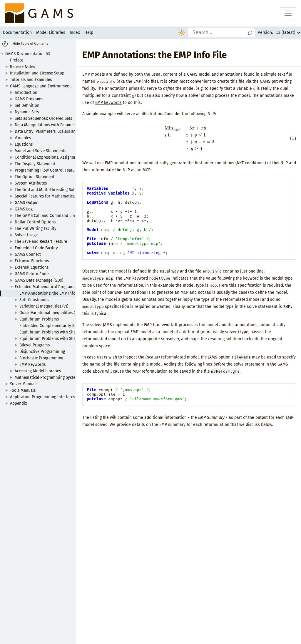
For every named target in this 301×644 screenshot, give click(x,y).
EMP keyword (136, 278)
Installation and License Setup (37, 73)
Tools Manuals (23, 390)
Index (75, 33)
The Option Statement (35, 177)
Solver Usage (26, 235)
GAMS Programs (29, 99)
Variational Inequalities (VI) (44, 306)
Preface (17, 60)
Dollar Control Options (35, 222)
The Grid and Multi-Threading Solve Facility (53, 190)
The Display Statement (35, 164)
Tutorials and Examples (31, 80)
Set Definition (27, 106)
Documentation (17, 33)
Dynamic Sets (27, 112)
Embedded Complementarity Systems (53, 326)
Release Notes (22, 67)
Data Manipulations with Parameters (47, 125)
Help (89, 33)
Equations (24, 144)
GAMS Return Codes (32, 274)
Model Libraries (51, 33)
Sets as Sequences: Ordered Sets (43, 118)
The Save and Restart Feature (41, 241)
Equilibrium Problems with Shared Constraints (61, 332)
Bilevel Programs (35, 345)
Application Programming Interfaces (42, 397)
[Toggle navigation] (288, 13)
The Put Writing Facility (36, 229)
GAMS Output (27, 203)
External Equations (32, 267)
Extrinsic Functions (32, 261)
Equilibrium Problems (39, 319)
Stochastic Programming (41, 358)
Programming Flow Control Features (47, 170)
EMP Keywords (32, 365)
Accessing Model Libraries (38, 371)
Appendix (19, 403)
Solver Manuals (24, 384)
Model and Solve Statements (40, 151)
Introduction (26, 93)
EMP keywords (108, 103)
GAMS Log (24, 209)
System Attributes (31, 183)
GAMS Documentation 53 (28, 54)
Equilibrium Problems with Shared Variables (59, 339)
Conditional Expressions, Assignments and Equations (62, 157)
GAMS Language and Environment (40, 86)
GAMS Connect (28, 254)
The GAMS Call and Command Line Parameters (56, 216)
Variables (23, 138)
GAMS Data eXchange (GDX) (39, 280)
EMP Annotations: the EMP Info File (51, 293)
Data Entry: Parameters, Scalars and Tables (52, 131)
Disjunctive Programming (42, 352)
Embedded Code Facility (36, 248)
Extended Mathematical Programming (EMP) (54, 287)
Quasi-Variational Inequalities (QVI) (51, 313)
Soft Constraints (34, 300)
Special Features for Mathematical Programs (54, 196)
